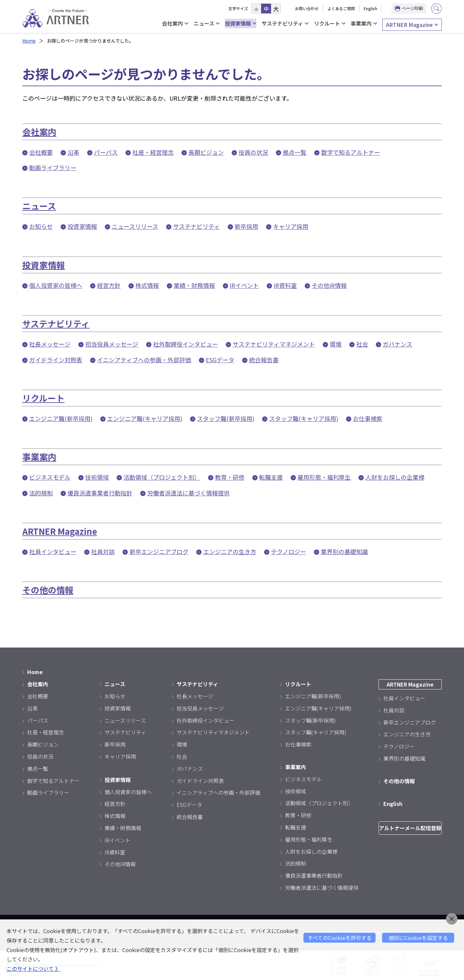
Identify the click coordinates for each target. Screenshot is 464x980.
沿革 (73, 152)
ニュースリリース (135, 226)
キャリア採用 (291, 226)
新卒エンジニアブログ (159, 551)
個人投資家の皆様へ (56, 285)
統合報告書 (264, 360)
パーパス (106, 152)
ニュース (207, 23)
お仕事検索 (368, 418)
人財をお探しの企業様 (395, 477)
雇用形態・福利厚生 (324, 477)
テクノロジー (289, 551)
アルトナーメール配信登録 (410, 828)
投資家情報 (241, 23)
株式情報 (147, 285)
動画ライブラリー (53, 168)
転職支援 (271, 477)
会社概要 (41, 152)
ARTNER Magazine (412, 25)
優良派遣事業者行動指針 (100, 493)
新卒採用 (246, 226)
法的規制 (41, 493)
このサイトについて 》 (33, 969)
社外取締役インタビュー (185, 344)
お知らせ (41, 226)
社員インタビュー (53, 551)
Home (29, 41)
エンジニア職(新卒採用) (61, 418)
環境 (336, 344)
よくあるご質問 (341, 8)
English (370, 8)
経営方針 (109, 285)
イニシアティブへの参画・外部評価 (144, 360)
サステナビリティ (285, 23)
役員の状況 (253, 152)
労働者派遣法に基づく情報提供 (188, 493)
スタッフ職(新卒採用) (226, 418)
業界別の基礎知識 (344, 551)
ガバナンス (397, 344)
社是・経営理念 (153, 152)
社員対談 (103, 551)
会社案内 (175, 23)
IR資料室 (285, 285)
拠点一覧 (295, 152)
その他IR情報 (329, 285)
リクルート (330, 23)
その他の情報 (48, 590)
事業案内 (364, 23)
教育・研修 (230, 477)
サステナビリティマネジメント (274, 344)
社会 (362, 344)
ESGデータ (220, 360)
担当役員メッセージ (112, 344)
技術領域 (97, 477)
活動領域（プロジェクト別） (162, 477)
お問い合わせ (307, 8)
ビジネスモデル (50, 477)
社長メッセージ (50, 344)
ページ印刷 (409, 9)
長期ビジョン (206, 152)
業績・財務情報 (194, 285)
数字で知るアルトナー (351, 152)
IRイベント (244, 285)
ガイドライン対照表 (56, 360)
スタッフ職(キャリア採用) (304, 418)
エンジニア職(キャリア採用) (145, 418)
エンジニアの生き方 (230, 551)
